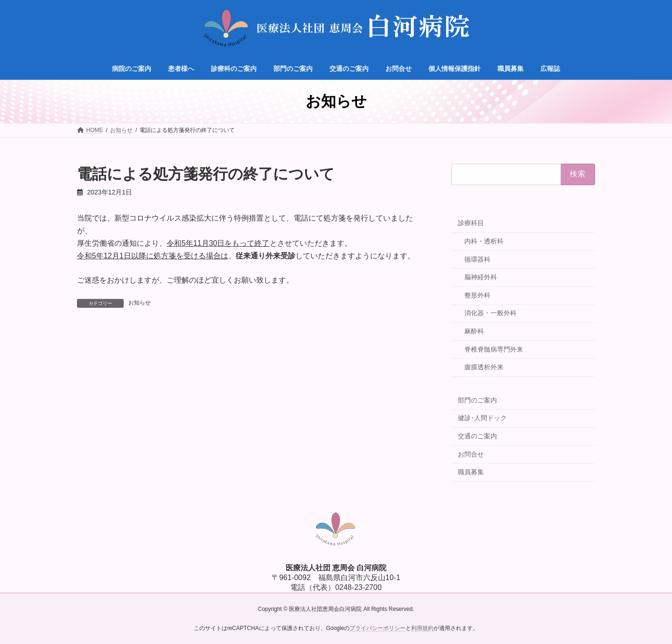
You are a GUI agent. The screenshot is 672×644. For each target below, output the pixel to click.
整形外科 (477, 295)
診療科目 (471, 223)
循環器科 (477, 259)
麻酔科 (474, 331)
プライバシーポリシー (378, 628)
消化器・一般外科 (490, 313)
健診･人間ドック (482, 418)
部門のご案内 (477, 400)
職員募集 (471, 472)
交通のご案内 (477, 436)
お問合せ (471, 454)
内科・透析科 (484, 241)
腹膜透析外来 (484, 367)
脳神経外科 (481, 277)
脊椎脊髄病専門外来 (494, 349)
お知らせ (140, 303)
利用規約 (422, 628)
